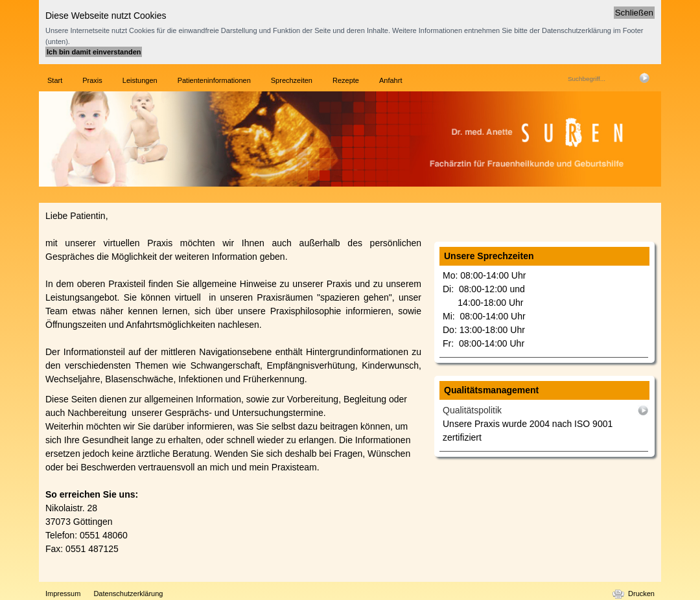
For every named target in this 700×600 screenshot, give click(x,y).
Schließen (634, 13)
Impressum (63, 594)
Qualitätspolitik (472, 410)
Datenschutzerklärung (128, 594)
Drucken (641, 594)
